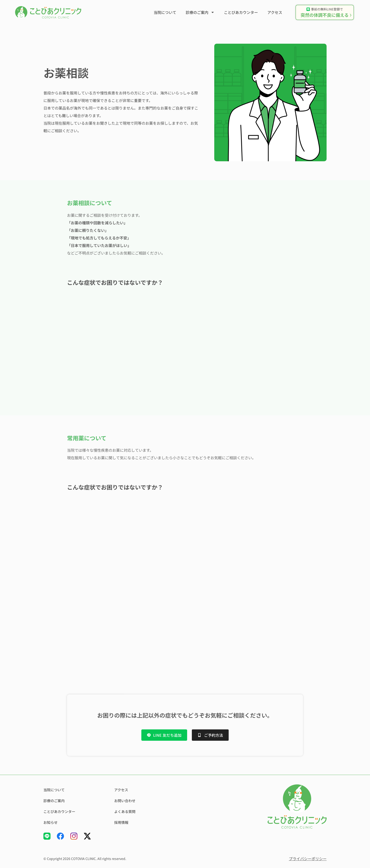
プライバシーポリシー (308, 859)
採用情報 (122, 822)
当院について (165, 12)
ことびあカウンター (241, 12)
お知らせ (51, 822)
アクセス (275, 12)
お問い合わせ (126, 801)
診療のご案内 (200, 12)
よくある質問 (126, 812)
